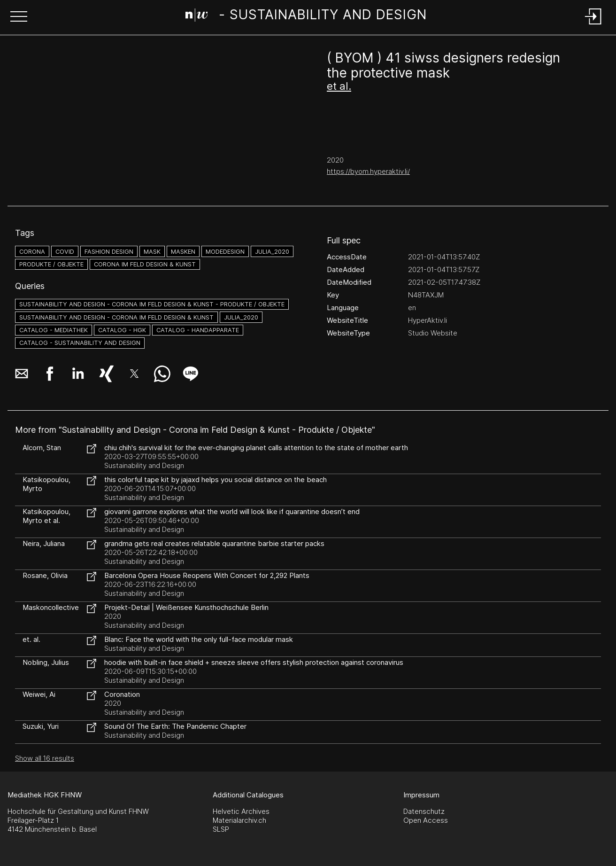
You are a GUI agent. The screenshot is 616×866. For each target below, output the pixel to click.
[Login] (593, 25)
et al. (339, 86)
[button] (19, 17)
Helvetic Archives (241, 811)
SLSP (221, 829)
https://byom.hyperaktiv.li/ (368, 171)
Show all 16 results (45, 758)
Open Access (426, 820)
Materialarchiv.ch (239, 820)
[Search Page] (306, 16)
